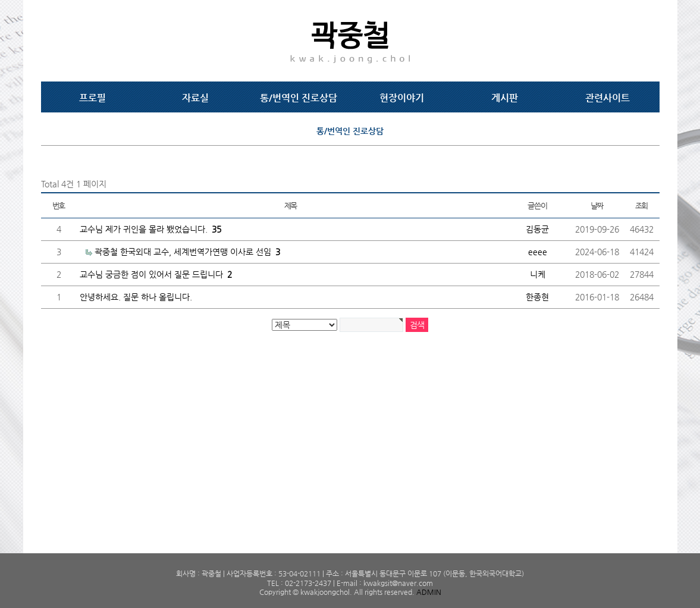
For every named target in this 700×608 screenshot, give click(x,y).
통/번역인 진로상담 (299, 98)
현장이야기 (402, 98)
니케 (538, 274)
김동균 (537, 229)
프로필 (92, 98)
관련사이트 (608, 98)
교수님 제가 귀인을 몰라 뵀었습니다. (150, 229)
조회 (641, 206)
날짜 (597, 206)
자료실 (195, 98)
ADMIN (429, 592)
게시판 (505, 98)
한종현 (537, 297)
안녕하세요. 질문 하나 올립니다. (136, 297)
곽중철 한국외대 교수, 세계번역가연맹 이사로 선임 (187, 252)
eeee (538, 252)
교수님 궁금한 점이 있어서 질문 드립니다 (156, 274)
